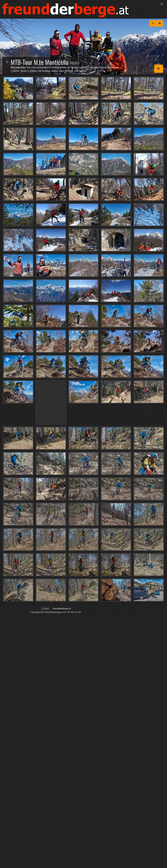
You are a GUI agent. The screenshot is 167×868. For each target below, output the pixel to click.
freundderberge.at (62, 609)
